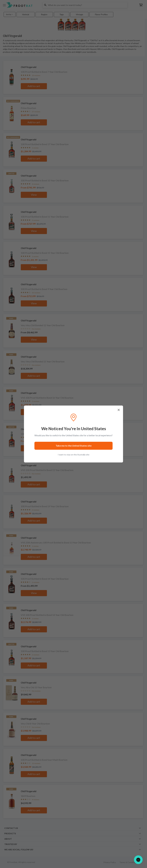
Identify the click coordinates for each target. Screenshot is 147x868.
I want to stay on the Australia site (74, 455)
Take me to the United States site (74, 446)
